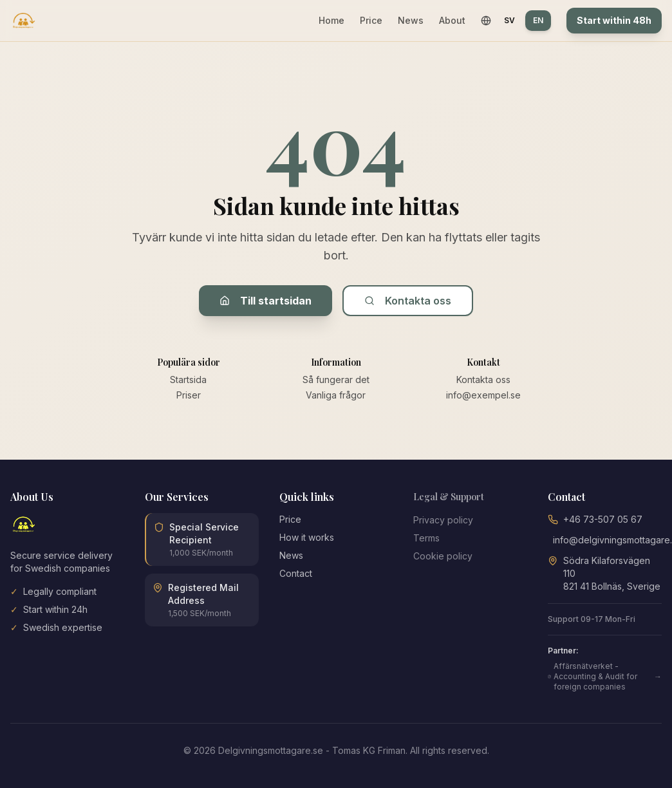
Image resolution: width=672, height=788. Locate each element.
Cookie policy (443, 556)
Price (371, 20)
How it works (307, 537)
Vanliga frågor (336, 395)
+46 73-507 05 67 (603, 519)
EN (538, 20)
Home (331, 20)
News (411, 20)
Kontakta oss (408, 301)
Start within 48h (614, 20)
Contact (296, 573)
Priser (189, 395)
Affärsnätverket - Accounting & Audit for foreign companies (605, 676)
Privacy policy (443, 520)
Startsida (188, 380)
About (452, 20)
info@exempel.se (483, 395)
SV (509, 20)
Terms (426, 538)
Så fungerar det (336, 380)
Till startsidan (266, 301)
